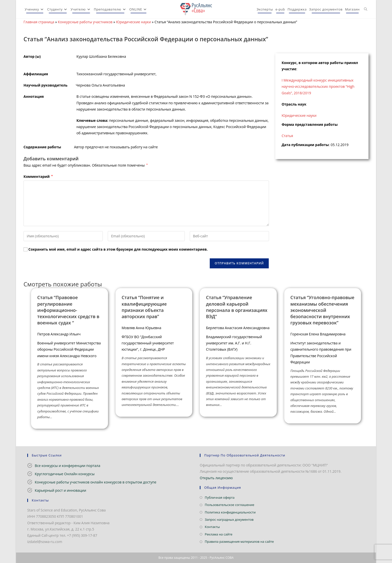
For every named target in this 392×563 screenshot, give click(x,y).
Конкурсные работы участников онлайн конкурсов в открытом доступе (95, 482)
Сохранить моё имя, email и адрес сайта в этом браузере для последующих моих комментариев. (118, 249)
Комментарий (38, 176)
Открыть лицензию (216, 478)
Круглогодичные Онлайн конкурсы (65, 474)
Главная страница (39, 22)
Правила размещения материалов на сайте (239, 541)
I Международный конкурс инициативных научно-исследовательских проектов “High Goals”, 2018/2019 (318, 86)
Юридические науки (133, 22)
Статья (287, 136)
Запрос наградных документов (229, 519)
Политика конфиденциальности (230, 512)
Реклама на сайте (219, 534)
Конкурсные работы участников (85, 22)
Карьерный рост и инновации (60, 490)
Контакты (212, 527)
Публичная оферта (220, 497)
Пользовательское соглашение (229, 505)
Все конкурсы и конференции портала (67, 466)
